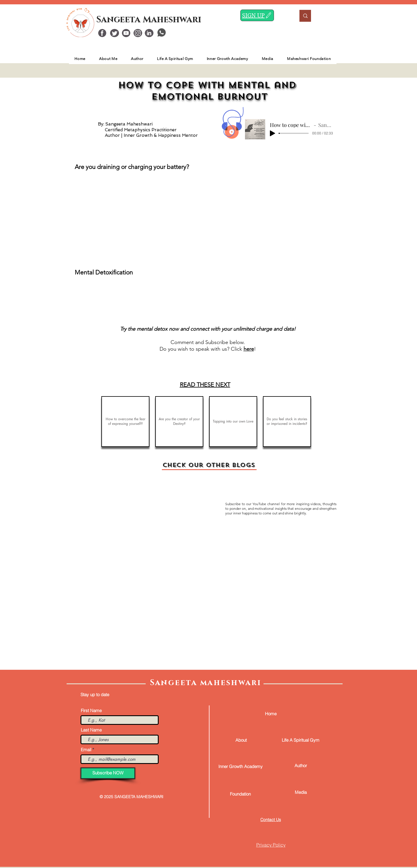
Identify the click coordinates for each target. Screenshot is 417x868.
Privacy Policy (271, 845)
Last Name (91, 730)
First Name (91, 710)
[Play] (272, 133)
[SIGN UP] (257, 15)
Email (86, 750)
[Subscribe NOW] (108, 773)
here (249, 349)
